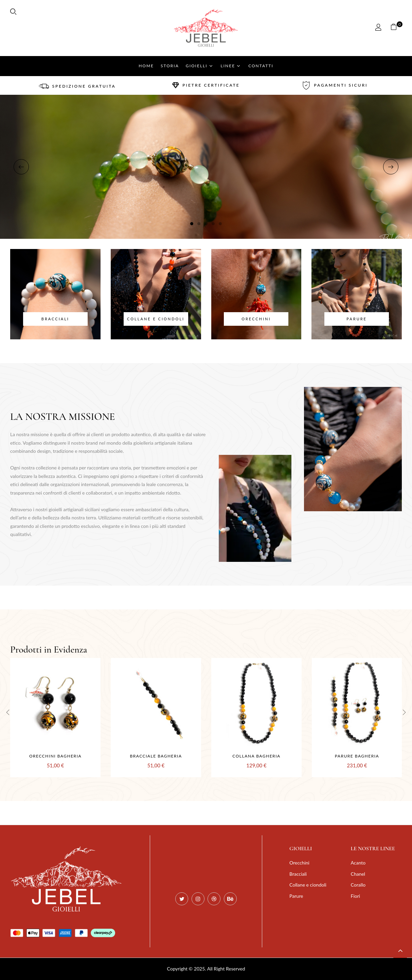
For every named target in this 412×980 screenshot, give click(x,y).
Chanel (358, 874)
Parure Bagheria (357, 756)
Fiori (356, 896)
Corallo (358, 885)
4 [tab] (213, 224)
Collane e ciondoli (156, 319)
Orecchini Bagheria (55, 756)
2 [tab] (199, 224)
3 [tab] (206, 224)
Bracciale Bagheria (156, 756)
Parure (357, 319)
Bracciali (55, 319)
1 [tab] (192, 224)
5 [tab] (220, 224)
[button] (396, 28)
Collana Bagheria (256, 756)
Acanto (358, 863)
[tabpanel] (206, 167)
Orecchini (256, 319)
